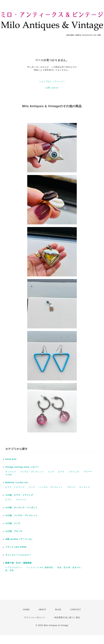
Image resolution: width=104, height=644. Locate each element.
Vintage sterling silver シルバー (22, 467)
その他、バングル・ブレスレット (21, 515)
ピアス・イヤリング (15, 487)
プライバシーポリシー (35, 617)
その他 (9, 475)
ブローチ (88, 472)
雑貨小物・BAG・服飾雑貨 (18, 563)
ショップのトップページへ (52, 81)
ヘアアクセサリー (14, 567)
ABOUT (42, 610)
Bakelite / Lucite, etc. (17, 483)
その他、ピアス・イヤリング (19, 495)
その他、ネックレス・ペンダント (21, 508)
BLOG (58, 610)
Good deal (11, 459)
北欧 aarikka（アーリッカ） (19, 539)
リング (51, 472)
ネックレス (11, 472)
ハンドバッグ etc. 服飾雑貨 (40, 567)
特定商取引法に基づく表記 (67, 617)
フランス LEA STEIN (16, 547)
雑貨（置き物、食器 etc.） (70, 567)
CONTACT (76, 610)
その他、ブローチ (14, 531)
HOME (26, 610)
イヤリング (74, 472)
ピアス (61, 472)
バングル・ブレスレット (32, 472)
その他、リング (13, 523)
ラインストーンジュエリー (18, 555)
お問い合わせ (52, 88)
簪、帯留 (10, 570)
